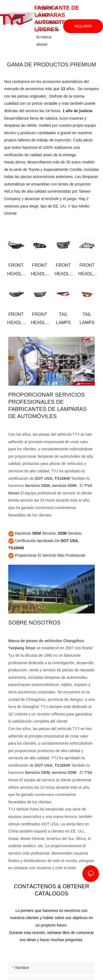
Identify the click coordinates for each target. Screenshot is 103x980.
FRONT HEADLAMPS (16, 270)
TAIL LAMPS (63, 318)
